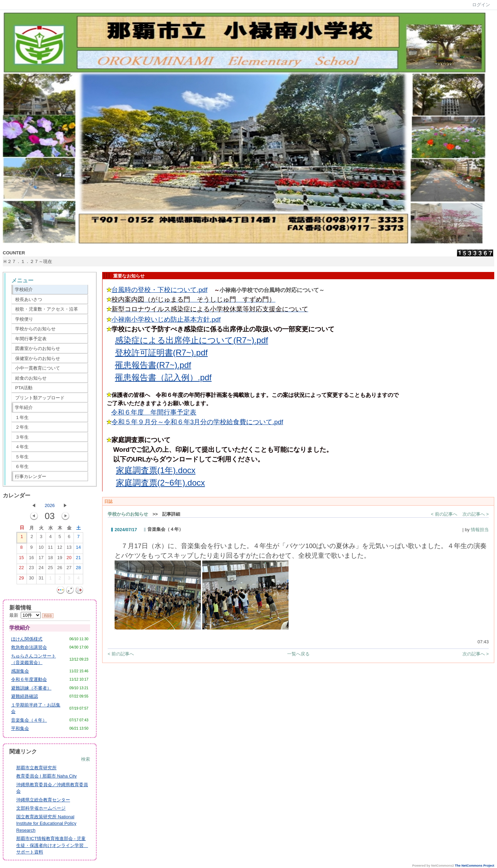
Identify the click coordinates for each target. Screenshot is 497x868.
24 (41, 569)
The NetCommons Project (475, 866)
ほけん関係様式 (27, 639)
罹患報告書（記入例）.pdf (163, 377)
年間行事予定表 (31, 339)
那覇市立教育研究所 (36, 768)
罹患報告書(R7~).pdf (153, 365)
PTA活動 (24, 388)
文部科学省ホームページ (41, 808)
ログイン (481, 5)
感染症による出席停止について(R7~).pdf (192, 340)
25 (50, 569)
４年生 (22, 447)
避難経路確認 (25, 696)
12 (60, 549)
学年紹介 (24, 407)
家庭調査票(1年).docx (156, 470)
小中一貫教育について (38, 368)
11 (50, 549)
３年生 (22, 437)
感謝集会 (20, 671)
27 (69, 569)
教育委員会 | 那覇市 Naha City (46, 776)
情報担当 (480, 530)
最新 (25, 615)
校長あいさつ (29, 299)
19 (60, 559)
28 (78, 569)
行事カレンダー (31, 476)
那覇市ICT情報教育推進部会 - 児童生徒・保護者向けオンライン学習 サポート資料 (52, 845)
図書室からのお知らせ (38, 348)
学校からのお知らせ (35, 329)
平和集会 (20, 728)
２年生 (22, 427)
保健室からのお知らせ (38, 358)
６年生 (22, 466)
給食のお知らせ (31, 378)
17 (41, 559)
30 (31, 579)
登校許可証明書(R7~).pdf (161, 353)
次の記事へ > (476, 514)
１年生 (22, 417)
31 (41, 579)
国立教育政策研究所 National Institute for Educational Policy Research (46, 823)
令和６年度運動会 (29, 679)
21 (78, 559)
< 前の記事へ (444, 514)
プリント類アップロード (40, 398)
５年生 (22, 457)
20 (69, 559)
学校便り (24, 319)
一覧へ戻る (298, 654)
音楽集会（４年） (29, 720)
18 (50, 559)
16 (31, 559)
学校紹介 (24, 289)
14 (78, 549)
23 (31, 569)
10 (41, 549)
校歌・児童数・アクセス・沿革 (47, 309)
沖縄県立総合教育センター (43, 800)
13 (69, 549)
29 (21, 579)
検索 (86, 759)
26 (60, 569)
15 (21, 559)
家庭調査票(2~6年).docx (160, 483)
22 (21, 569)
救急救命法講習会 (29, 647)
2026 (50, 505)
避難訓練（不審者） (31, 688)
